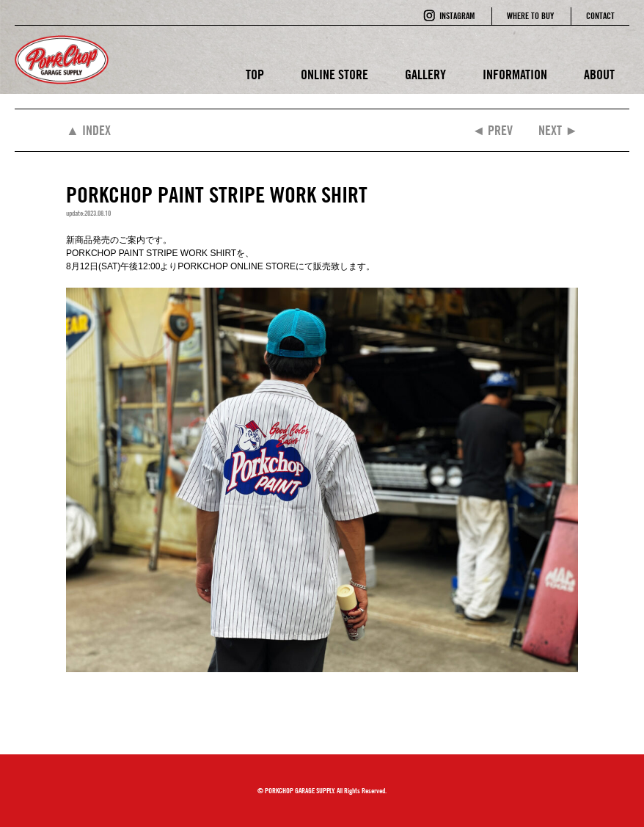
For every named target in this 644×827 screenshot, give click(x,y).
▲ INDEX (88, 130)
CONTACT (600, 16)
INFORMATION (515, 74)
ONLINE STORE (334, 74)
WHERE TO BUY (530, 16)
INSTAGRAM (457, 16)
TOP (255, 74)
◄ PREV (492, 130)
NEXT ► (558, 130)
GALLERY (425, 74)
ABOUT (599, 74)
